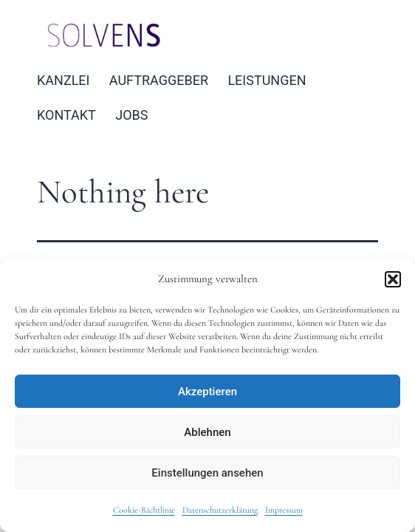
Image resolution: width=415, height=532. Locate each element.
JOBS (131, 115)
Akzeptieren (207, 392)
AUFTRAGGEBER (159, 80)
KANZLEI (63, 80)
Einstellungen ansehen (207, 473)
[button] (393, 279)
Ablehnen (207, 432)
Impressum (284, 510)
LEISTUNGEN (267, 80)
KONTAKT (66, 115)
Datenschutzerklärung (220, 510)
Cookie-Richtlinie (144, 510)
